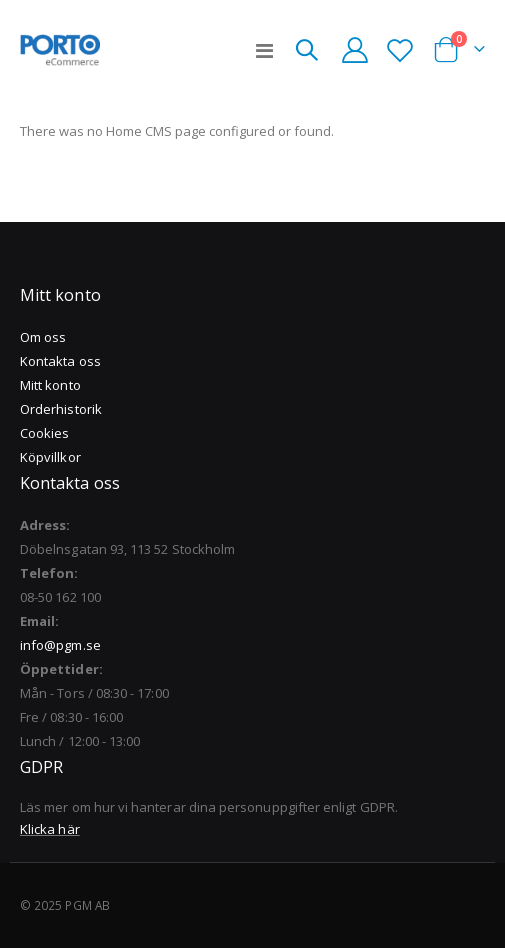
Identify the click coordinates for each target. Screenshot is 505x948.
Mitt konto (50, 385)
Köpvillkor (50, 457)
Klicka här (50, 829)
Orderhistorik (61, 409)
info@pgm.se (60, 645)
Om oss (43, 337)
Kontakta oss (60, 361)
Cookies (44, 433)
